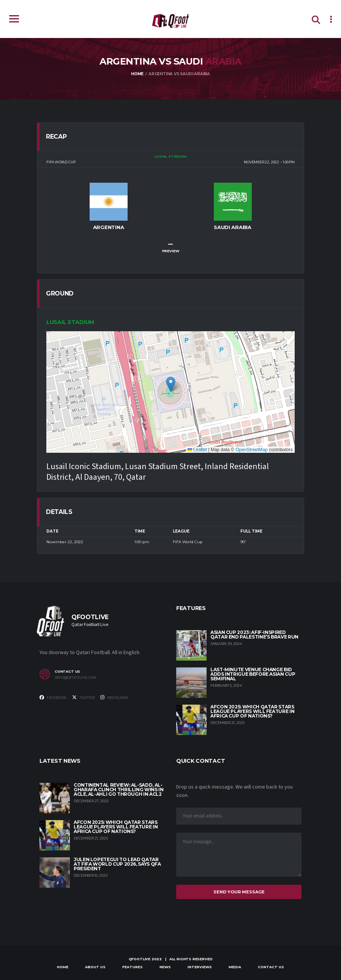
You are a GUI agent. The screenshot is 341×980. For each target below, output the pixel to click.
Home (63, 967)
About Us (95, 967)
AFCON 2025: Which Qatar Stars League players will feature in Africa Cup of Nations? (252, 711)
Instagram (114, 697)
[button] (171, 384)
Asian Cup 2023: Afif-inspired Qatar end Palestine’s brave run (254, 635)
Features (133, 967)
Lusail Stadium (70, 322)
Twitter (83, 697)
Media (235, 967)
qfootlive (140, 959)
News (165, 967)
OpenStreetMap (252, 450)
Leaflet (197, 450)
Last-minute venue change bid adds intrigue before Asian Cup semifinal (253, 674)
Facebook (53, 697)
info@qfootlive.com (75, 678)
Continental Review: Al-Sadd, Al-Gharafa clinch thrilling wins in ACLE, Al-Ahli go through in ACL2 (118, 790)
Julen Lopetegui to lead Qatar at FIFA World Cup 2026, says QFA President (117, 864)
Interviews (200, 967)
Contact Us (271, 967)
